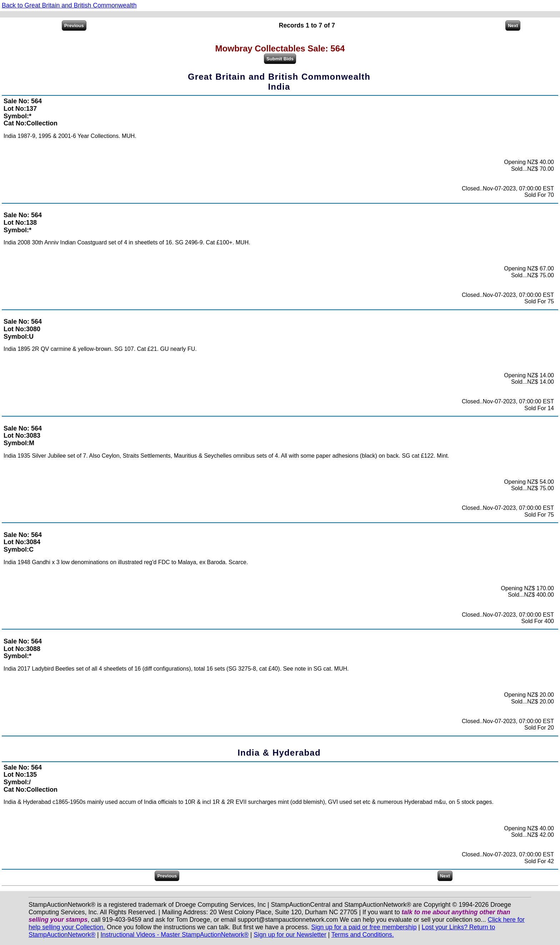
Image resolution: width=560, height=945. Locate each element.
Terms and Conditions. (363, 935)
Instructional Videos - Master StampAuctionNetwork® (174, 935)
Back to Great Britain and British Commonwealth (69, 5)
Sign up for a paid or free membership (364, 927)
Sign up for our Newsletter (290, 935)
